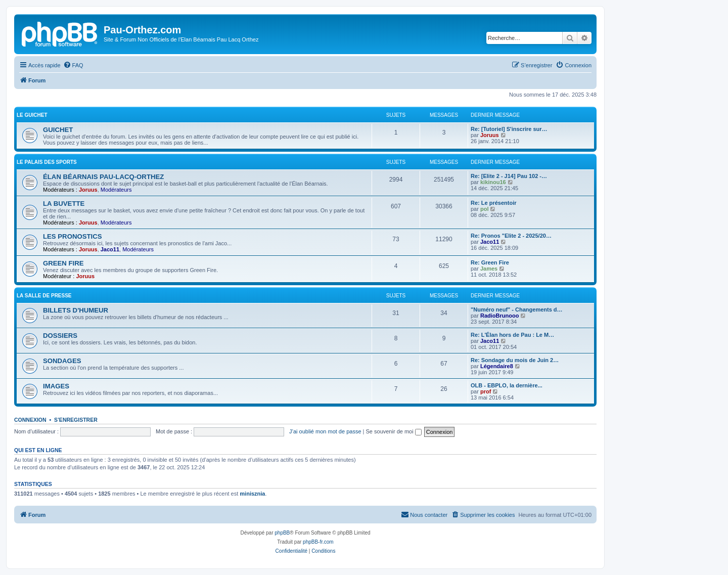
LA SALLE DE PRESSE (44, 296)
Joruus (490, 135)
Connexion (30, 420)
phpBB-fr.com (318, 542)
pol (485, 209)
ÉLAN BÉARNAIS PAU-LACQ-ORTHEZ (103, 177)
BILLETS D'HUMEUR (76, 310)
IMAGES (56, 386)
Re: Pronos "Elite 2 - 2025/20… (511, 236)
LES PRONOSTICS (73, 236)
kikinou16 (493, 182)
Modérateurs (116, 190)
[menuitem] (73, 65)
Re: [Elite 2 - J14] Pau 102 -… (509, 176)
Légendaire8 (497, 366)
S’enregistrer (76, 420)
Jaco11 (110, 249)
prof (486, 391)
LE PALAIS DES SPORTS (47, 162)
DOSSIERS (60, 336)
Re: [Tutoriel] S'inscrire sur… (509, 129)
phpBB (282, 533)
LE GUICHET (32, 115)
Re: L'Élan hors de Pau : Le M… (512, 335)
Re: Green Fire (490, 262)
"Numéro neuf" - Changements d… (517, 309)
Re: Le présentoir (493, 203)
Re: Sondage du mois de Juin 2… (515, 360)
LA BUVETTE (64, 204)
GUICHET (58, 130)
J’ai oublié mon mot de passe (325, 431)
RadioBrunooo (499, 316)
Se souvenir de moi (394, 431)
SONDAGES (62, 361)
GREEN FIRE (63, 263)
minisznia (252, 494)
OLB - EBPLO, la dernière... (507, 385)
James (489, 269)
